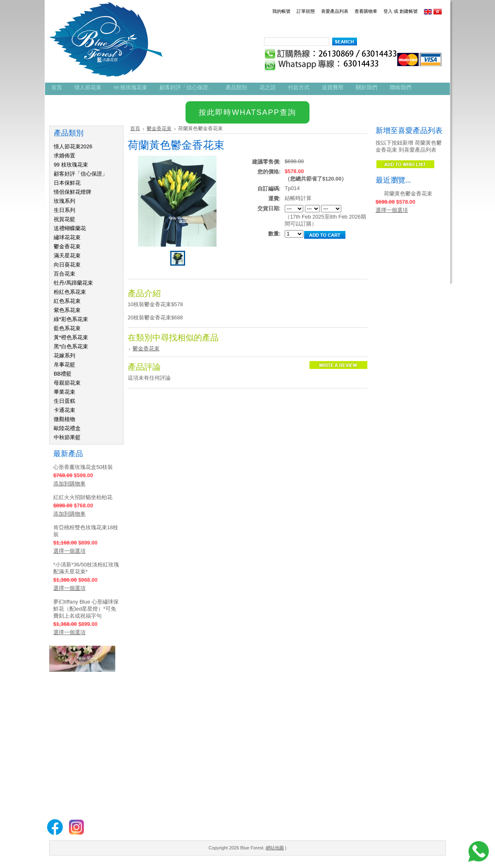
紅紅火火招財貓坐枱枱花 (83, 497)
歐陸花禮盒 (67, 428)
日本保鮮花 (67, 183)
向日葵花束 (67, 265)
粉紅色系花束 (70, 292)
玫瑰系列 (64, 201)
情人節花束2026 (73, 146)
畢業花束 (64, 392)
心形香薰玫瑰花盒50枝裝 (83, 467)
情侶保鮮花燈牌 (73, 192)
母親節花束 (67, 383)
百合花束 (64, 274)
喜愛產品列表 (335, 11)
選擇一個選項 (69, 551)
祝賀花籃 (64, 219)
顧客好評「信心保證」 (81, 174)
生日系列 (64, 210)
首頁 (135, 128)
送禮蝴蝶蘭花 (70, 228)
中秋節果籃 (67, 437)
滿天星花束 (67, 256)
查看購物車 (366, 11)
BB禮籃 (63, 374)
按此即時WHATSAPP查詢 (247, 112)
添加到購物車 (69, 484)
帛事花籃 (64, 365)
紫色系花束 (67, 310)
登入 (388, 11)
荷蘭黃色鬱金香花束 (408, 194)
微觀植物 (64, 419)
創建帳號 (409, 11)
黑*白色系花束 (71, 346)
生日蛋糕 (64, 401)
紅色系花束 (67, 301)
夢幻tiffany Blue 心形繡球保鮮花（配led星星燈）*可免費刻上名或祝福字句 (86, 609)
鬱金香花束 (67, 246)
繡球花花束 (67, 237)
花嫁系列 (64, 356)
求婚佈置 (64, 156)
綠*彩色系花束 (71, 319)
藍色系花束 (67, 328)
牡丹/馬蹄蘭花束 (73, 283)
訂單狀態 (306, 11)
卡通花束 (64, 410)
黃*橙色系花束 (71, 337)
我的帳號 (281, 11)
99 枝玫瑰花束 (71, 165)
